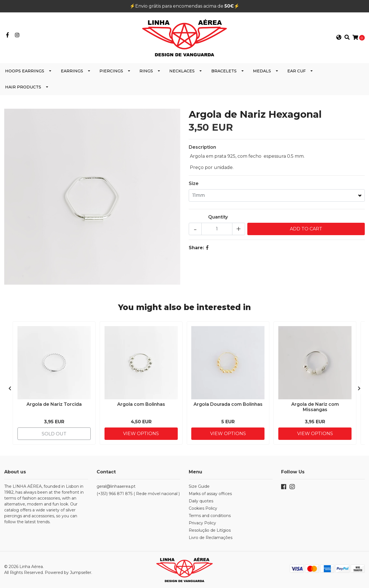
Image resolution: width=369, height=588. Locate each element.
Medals (262, 71)
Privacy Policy (202, 523)
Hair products (23, 87)
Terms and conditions (210, 516)
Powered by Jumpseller (68, 573)
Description (202, 147)
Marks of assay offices (210, 494)
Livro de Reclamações (211, 538)
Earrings (72, 71)
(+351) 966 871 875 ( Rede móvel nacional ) (138, 494)
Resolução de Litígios (210, 530)
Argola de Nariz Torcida (54, 404)
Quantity (218, 217)
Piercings (111, 71)
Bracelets (224, 71)
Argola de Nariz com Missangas (315, 407)
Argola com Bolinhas (141, 404)
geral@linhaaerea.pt (116, 486)
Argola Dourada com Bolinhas (228, 404)
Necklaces (182, 71)
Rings (146, 71)
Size (194, 183)
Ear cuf (296, 71)
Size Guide (199, 486)
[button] (339, 38)
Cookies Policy (203, 508)
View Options (141, 434)
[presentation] (10, 389)
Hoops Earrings (25, 71)
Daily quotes (201, 501)
